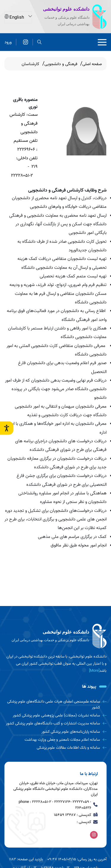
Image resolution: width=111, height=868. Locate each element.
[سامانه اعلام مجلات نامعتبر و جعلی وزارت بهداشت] (55, 740)
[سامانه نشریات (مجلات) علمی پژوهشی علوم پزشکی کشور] (55, 715)
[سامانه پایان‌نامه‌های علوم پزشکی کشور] (55, 732)
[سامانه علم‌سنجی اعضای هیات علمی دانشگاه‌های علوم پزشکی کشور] (55, 704)
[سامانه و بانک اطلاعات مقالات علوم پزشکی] (55, 748)
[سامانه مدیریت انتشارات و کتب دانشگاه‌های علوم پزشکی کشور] (55, 723)
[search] (40, 41)
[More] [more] (94, 671)
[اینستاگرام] (26, 41)
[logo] (55, 636)
